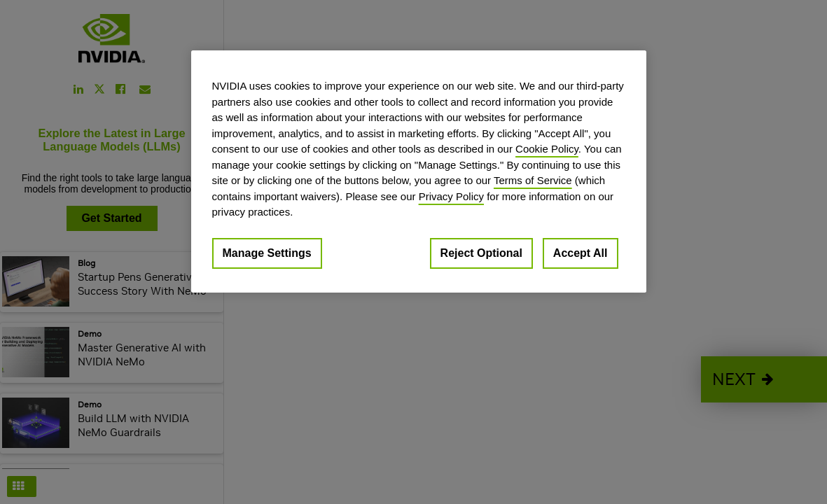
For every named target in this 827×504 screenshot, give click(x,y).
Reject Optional (481, 253)
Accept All (581, 253)
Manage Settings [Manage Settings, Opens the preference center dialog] (267, 253)
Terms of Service (533, 180)
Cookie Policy (547, 149)
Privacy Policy (451, 196)
